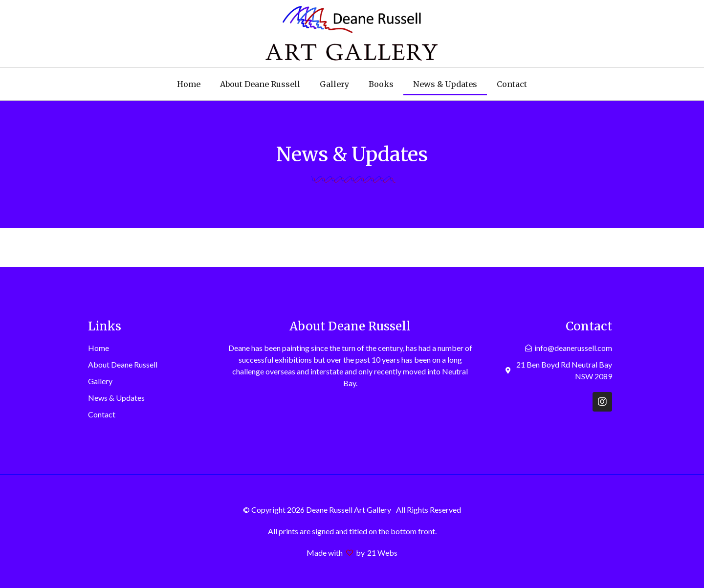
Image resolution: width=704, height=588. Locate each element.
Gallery (334, 84)
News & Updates (445, 84)
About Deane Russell (260, 84)
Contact (512, 84)
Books (381, 84)
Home (189, 84)
